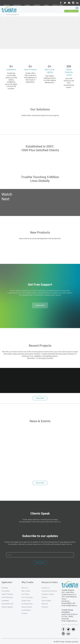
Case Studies (46, 601)
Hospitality (5, 601)
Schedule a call (71, 11)
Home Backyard (7, 597)
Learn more (40, 305)
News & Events (27, 607)
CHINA (27, 5)
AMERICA (17, 5)
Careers (44, 597)
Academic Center (48, 594)
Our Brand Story (27, 604)
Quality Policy (26, 601)
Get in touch (40, 562)
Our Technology (27, 597)
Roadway (5, 588)
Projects (25, 613)
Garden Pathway (7, 594)
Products (45, 607)
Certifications (26, 610)
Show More (40, 398)
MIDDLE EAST (58, 5)
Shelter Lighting (7, 607)
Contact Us (46, 588)
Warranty (45, 604)
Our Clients (25, 594)
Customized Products (49, 591)
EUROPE (37, 5)
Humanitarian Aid (7, 604)
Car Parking (6, 591)
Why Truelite (26, 591)
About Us (25, 588)
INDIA (46, 5)
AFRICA (6, 5)
